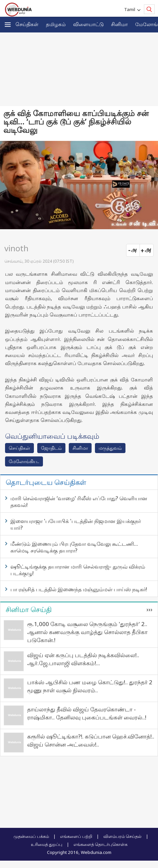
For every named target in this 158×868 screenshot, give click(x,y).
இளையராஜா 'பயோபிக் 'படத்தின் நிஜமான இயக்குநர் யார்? (76, 524)
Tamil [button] (131, 9)
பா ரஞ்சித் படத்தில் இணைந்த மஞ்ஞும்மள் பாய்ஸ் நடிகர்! (79, 589)
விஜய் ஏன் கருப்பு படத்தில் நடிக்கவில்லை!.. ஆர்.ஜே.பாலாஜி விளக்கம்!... (83, 659)
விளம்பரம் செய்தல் (122, 836)
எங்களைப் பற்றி (76, 836)
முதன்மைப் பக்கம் (31, 836)
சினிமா (119, 24)
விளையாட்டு (88, 24)
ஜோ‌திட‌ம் (51, 448)
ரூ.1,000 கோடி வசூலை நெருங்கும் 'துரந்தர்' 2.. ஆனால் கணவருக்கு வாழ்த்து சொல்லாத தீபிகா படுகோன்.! (87, 632)
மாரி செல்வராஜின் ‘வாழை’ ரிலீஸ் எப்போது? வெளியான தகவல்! (79, 502)
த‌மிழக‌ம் (56, 24)
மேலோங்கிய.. (24, 461)
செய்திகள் (27, 24)
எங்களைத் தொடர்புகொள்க (100, 844)
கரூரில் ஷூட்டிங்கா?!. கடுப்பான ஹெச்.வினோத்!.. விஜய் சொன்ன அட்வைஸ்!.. (91, 740)
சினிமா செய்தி (29, 609)
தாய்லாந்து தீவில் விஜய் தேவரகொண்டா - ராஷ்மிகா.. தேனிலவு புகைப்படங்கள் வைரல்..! (87, 713)
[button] (8, 25)
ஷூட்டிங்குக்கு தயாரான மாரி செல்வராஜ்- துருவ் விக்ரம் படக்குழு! (78, 570)
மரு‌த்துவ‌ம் (110, 448)
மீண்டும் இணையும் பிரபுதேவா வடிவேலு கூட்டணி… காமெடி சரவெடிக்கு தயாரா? (74, 547)
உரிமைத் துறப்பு (47, 844)
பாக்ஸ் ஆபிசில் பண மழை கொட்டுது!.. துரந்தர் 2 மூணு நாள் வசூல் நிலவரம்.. (90, 686)
